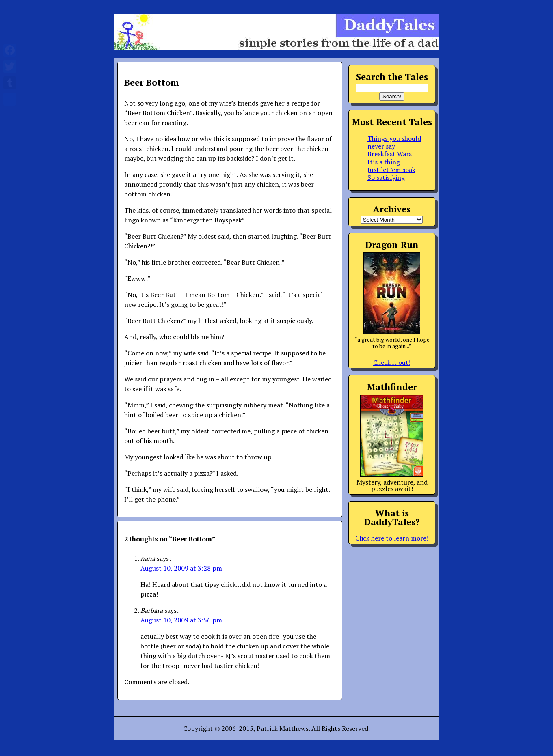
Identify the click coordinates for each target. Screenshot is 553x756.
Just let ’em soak (391, 170)
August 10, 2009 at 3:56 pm (181, 620)
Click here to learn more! (392, 538)
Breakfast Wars (390, 154)
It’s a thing (384, 162)
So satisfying (386, 177)
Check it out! (392, 362)
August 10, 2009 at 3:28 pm (181, 568)
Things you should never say (394, 142)
